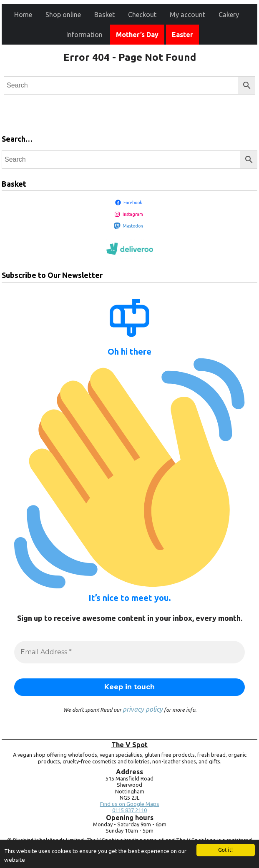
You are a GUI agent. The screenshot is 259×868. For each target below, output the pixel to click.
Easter (182, 35)
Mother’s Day (137, 35)
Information (84, 35)
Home (23, 15)
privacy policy (143, 709)
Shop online (63, 15)
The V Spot (129, 745)
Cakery (229, 15)
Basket (104, 15)
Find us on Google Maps (130, 804)
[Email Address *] (129, 652)
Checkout (142, 15)
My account (187, 15)
